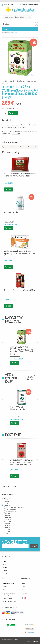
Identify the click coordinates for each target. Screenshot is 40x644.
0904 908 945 (9, 5)
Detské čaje (7, 515)
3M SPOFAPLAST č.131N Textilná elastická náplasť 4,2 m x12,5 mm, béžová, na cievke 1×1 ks (21, 462)
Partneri (5, 571)
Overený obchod (7, 598)
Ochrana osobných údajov (10, 601)
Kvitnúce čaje (7, 521)
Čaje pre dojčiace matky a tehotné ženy (14, 507)
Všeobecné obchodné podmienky (9, 594)
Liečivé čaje (5, 83)
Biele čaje (6, 501)
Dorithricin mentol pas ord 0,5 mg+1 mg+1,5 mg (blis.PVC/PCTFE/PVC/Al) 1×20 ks (20, 253)
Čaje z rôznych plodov (19, 81)
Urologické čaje (8, 529)
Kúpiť (14, 113)
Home (3, 33)
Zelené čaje (7, 531)
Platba (4, 590)
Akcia (23, 587)
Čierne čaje (7, 513)
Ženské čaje (7, 533)
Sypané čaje (7, 527)
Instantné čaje (8, 519)
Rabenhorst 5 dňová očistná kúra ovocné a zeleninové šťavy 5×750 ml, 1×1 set (20, 175)
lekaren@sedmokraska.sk (31, 5)
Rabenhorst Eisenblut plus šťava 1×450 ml (19, 290)
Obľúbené (25, 593)
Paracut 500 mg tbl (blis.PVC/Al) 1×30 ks (17, 408)
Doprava (5, 587)
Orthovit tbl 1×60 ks (11, 212)
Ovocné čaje (7, 525)
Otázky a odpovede (8, 583)
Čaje (8, 33)
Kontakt (5, 564)
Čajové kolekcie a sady (10, 511)
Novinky (24, 583)
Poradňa (5, 574)
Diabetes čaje (7, 517)
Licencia (5, 568)
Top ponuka (25, 590)
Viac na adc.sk (16, 134)
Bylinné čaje (5, 81)
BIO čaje (6, 503)
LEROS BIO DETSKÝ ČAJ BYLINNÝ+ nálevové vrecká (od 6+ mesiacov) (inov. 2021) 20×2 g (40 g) (21, 350)
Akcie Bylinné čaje (11, 378)
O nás (4, 561)
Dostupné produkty (32, 81)
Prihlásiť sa (5, 24)
